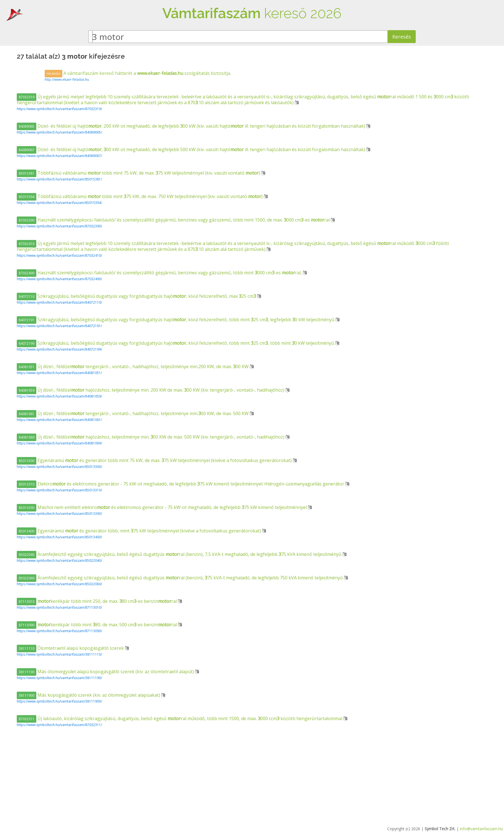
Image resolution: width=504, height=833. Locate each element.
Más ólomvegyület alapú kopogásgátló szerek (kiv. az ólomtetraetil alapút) (106, 672)
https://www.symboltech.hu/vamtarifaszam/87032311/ (59, 725)
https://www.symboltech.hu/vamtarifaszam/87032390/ (59, 226)
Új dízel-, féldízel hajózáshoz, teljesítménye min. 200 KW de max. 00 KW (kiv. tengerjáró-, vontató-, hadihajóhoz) (151, 390)
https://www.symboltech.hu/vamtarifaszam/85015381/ (59, 179)
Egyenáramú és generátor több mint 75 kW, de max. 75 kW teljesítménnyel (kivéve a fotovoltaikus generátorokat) (155, 460)
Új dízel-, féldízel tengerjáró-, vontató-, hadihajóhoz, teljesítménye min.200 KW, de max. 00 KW (133, 366)
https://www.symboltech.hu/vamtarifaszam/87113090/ (59, 631)
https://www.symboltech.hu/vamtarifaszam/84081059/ (59, 396)
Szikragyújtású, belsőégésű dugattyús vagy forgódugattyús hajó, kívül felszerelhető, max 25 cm (137, 296)
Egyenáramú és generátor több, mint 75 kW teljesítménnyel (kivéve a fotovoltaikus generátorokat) (139, 531)
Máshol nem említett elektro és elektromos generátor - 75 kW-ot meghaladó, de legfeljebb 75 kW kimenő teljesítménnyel (162, 507)
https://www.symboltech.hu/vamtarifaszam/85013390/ (59, 514)
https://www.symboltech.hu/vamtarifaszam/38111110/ (59, 654)
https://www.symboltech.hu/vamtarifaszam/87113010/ (59, 607)
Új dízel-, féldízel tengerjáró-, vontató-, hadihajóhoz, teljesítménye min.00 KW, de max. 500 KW (133, 413)
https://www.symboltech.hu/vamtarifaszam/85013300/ (59, 467)
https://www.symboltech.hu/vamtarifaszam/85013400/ (59, 537)
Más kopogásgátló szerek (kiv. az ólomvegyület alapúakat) (89, 695)
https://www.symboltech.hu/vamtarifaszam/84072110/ (59, 302)
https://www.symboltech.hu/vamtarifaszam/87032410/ (59, 255)
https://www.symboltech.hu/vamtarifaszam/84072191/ (59, 326)
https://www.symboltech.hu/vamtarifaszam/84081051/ (59, 373)
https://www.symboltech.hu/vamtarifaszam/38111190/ (59, 678)
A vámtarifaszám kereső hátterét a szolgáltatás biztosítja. (219, 73)
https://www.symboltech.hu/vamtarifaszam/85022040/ (59, 561)
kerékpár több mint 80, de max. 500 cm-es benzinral (97, 625)
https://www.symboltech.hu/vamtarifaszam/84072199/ (59, 349)
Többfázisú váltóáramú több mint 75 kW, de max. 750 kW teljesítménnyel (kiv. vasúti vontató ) (140, 196)
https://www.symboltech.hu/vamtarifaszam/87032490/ (59, 279)
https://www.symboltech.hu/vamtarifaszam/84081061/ (59, 420)
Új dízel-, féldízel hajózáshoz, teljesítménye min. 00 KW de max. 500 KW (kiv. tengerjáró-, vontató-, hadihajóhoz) (151, 437)
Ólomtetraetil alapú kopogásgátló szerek (71, 648)
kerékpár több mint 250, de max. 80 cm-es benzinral (97, 601)
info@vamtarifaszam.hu (481, 829)
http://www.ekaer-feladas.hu (148, 79)
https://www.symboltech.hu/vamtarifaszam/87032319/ (59, 109)
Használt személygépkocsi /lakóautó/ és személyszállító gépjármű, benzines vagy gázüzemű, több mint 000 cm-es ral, (160, 273)
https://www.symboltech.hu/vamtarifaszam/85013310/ (59, 490)
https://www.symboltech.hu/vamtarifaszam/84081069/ (59, 443)
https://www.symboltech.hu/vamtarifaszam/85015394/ (59, 203)
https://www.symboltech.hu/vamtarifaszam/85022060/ (59, 584)
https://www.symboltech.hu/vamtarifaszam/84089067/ (59, 156)
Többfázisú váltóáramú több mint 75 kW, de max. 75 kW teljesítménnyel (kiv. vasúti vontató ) (139, 173)
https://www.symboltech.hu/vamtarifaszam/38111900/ (59, 701)
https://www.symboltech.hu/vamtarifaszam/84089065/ (59, 132)
